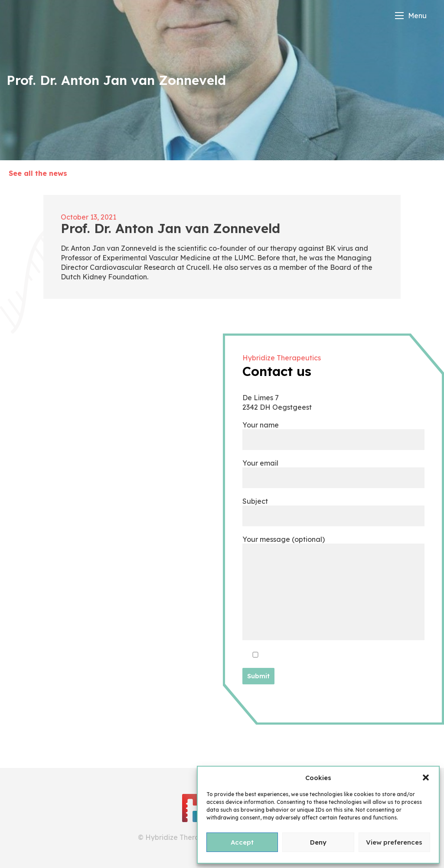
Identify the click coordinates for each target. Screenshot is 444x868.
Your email (333, 470)
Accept (242, 842)
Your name (333, 432)
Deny (318, 842)
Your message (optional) (333, 588)
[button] (426, 777)
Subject (333, 508)
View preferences (394, 842)
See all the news (38, 173)
